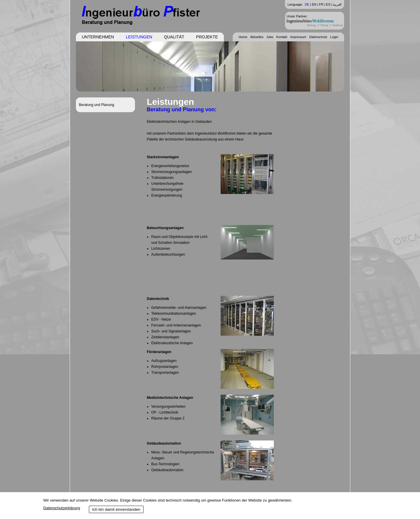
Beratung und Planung (96, 105)
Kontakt (282, 37)
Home (243, 37)
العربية (337, 4)
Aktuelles (257, 37)
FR (321, 4)
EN (314, 4)
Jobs (270, 37)
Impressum (298, 37)
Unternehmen (98, 37)
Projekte (207, 37)
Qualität (174, 37)
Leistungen (139, 37)
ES (328, 4)
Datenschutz (318, 37)
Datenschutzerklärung (62, 508)
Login (334, 37)
